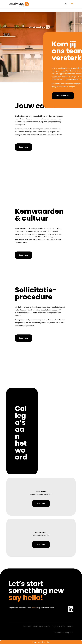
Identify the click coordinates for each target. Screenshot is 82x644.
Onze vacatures (63, 96)
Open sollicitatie (59, 626)
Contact (70, 626)
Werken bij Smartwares (42, 626)
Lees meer (24, 147)
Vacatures (27, 626)
